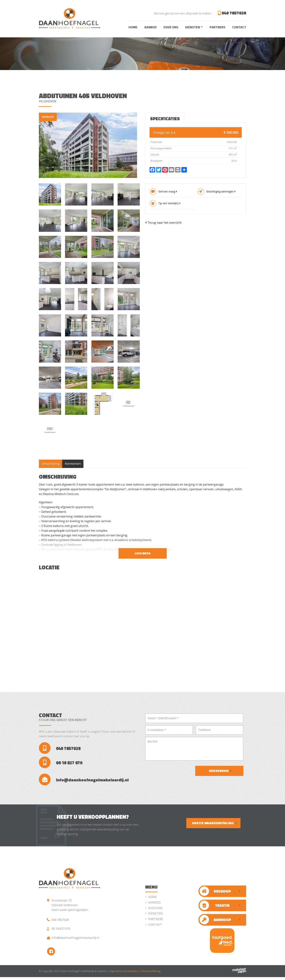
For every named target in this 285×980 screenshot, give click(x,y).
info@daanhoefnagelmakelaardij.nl (85, 781)
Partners (217, 27)
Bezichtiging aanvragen (221, 192)
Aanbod (150, 27)
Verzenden (219, 771)
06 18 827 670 (61, 764)
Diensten (193, 27)
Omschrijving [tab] (51, 464)
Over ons (171, 27)
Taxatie (215, 907)
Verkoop (215, 893)
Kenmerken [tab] (73, 464)
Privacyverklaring (150, 974)
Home (133, 27)
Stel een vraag (168, 192)
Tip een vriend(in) (169, 203)
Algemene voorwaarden (124, 974)
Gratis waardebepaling (213, 825)
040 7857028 (232, 13)
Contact (239, 27)
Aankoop (215, 922)
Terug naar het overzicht (163, 223)
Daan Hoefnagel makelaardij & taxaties (84, 974)
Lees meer (143, 553)
